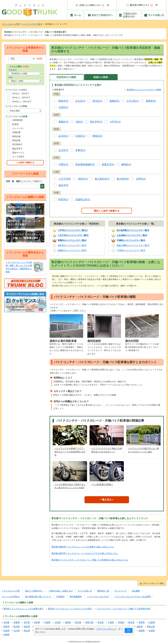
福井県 (27, 627)
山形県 (58, 622)
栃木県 (131, 622)
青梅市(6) (151, 101)
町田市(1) (63, 200)
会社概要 (136, 591)
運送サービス (18, 153)
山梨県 (152, 622)
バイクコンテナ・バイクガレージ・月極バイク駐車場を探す (24, 236)
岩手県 (27, 622)
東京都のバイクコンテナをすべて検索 (144, 90)
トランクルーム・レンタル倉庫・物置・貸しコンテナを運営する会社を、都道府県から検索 (19, 267)
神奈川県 (89, 622)
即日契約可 (17, 144)
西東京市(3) (108, 164)
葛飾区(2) (63, 122)
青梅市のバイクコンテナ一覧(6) (72, 240)
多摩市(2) (80, 150)
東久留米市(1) (102, 179)
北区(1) (79, 122)
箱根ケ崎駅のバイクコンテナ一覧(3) (133, 245)
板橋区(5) (114, 101)
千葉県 (111, 622)
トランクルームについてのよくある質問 (133, 597)
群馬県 (142, 622)
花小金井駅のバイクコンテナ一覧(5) (133, 230)
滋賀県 (140, 627)
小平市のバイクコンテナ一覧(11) (73, 230)
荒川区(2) (97, 101)
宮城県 (47, 622)
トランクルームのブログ (98, 597)
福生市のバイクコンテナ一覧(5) (72, 245)
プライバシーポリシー (107, 629)
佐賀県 (152, 631)
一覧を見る (106, 500)
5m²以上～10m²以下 (21, 98)
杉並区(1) (80, 136)
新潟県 (17, 627)
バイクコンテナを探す (32, 24)
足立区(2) (80, 101)
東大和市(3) (123, 179)
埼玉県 (101, 622)
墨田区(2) (97, 136)
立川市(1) (63, 150)
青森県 (17, 622)
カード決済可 (18, 157)
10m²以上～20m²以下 (22, 102)
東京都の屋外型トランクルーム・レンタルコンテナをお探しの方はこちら (85, 553)
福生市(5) (63, 185)
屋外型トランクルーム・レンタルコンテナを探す (24, 223)
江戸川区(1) (133, 101)
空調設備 (16, 132)
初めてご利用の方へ (34, 591)
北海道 (6, 622)
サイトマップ (120, 591)
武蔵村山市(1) (83, 200)
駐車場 (15, 124)
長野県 (6, 627)
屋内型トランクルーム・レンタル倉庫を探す (24, 209)
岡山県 (27, 631)
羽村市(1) (83, 179)
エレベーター (18, 128)
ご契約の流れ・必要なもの (60, 591)
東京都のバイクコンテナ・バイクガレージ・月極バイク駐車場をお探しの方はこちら (90, 560)
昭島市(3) (63, 101)
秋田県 (37, 622)
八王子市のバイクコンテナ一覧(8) (73, 235)
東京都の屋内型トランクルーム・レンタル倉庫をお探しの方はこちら (83, 547)
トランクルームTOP (11, 24)
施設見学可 (17, 149)
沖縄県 (6, 635)
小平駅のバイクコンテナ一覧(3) (131, 250)
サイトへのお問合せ (11, 597)
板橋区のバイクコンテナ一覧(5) (72, 250)
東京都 (78, 622)
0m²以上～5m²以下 (21, 94)
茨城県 (121, 622)
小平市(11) (115, 122)
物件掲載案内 (76, 597)
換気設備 (16, 136)
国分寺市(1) (96, 122)
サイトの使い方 (85, 591)
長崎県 (142, 631)
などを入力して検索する (24, 181)
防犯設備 (16, 140)
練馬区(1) (126, 164)
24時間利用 (17, 120)
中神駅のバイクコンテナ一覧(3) (131, 240)
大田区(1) (63, 107)
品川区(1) (63, 136)
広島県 (6, 631)
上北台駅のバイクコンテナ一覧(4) (132, 235)
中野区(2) (63, 164)
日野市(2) (141, 179)
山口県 (17, 631)
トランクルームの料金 (17, 106)
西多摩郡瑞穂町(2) (85, 164)
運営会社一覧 (103, 591)
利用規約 (60, 597)
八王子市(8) (65, 179)
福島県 (68, 622)
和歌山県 (151, 627)
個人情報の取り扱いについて (38, 597)
